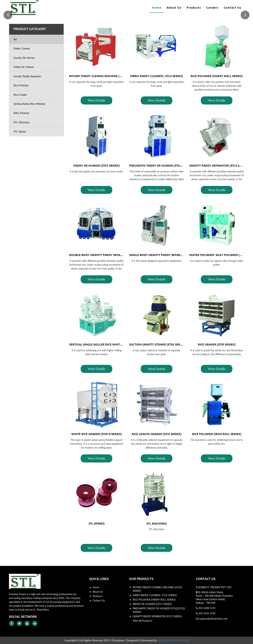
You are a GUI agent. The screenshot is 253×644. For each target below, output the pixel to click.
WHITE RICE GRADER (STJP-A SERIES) (97, 434)
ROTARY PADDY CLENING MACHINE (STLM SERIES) (104, 76)
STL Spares (20, 131)
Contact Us (233, 8)
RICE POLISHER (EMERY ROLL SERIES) (217, 76)
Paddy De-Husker (24, 67)
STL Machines (22, 122)
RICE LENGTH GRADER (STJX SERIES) (157, 434)
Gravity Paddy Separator (27, 76)
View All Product (142, 621)
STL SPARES (97, 524)
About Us (174, 8)
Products (194, 8)
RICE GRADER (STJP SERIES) (217, 345)
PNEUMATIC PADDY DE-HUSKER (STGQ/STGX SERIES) (165, 166)
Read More (43, 610)
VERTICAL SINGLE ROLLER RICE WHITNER (97, 345)
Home (157, 8)
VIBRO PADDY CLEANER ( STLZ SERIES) (157, 76)
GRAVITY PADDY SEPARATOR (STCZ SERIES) (219, 166)
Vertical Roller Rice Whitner (30, 104)
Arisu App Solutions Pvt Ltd (173, 640)
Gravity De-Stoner (24, 58)
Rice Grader (20, 95)
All (15, 39)
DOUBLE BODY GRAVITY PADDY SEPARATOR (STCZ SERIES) (109, 255)
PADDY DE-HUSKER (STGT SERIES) (97, 166)
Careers (212, 8)
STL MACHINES (157, 524)
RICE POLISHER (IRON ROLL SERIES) (217, 434)
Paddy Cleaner (22, 48)
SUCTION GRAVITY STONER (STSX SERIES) (157, 345)
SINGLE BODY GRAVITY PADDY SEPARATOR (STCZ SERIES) (168, 255)
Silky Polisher (21, 113)
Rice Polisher (21, 85)
